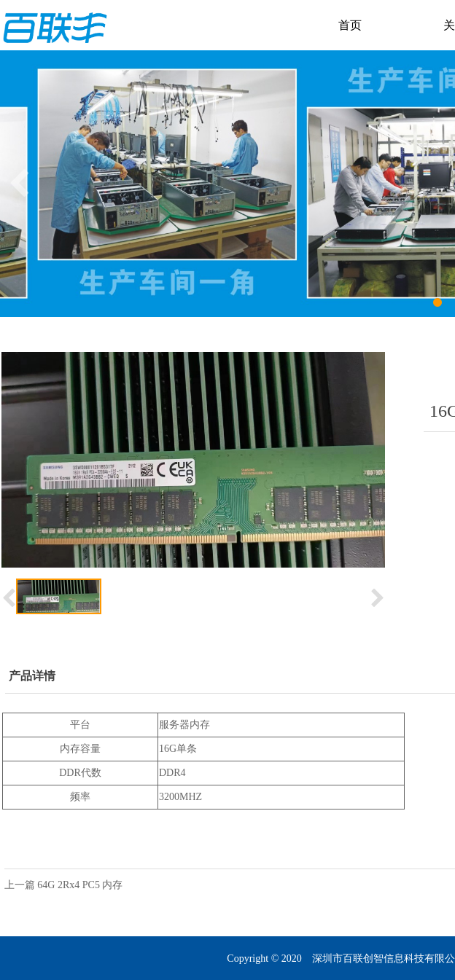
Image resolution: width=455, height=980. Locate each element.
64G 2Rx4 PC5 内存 (80, 885)
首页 (350, 25)
